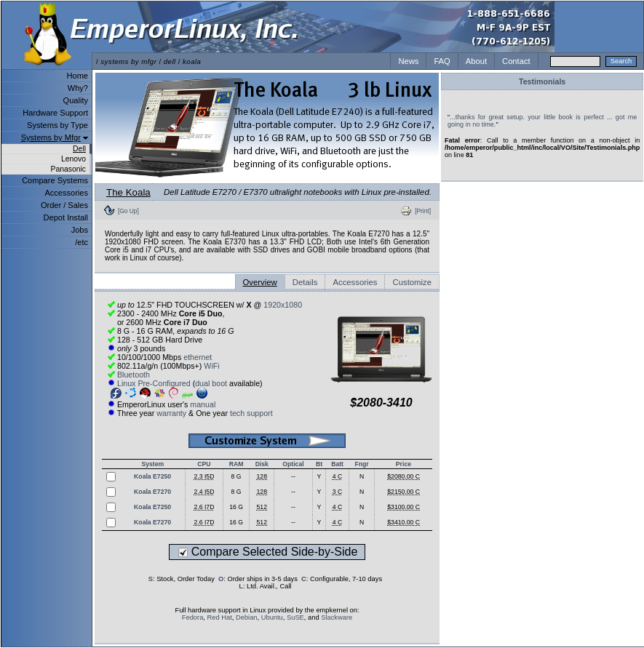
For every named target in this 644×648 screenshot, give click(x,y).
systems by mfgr (128, 61)
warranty (171, 413)
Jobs (80, 230)
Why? (78, 88)
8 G (236, 476)
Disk (262, 464)
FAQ (442, 61)
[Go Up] (128, 211)
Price (404, 464)
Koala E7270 (152, 492)
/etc (82, 242)
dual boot (211, 383)
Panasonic (68, 169)
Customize (412, 282)
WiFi (211, 366)
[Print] (423, 211)
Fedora (193, 617)
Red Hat (220, 617)
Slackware (337, 617)
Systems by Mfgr (51, 137)
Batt (337, 464)
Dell (79, 149)
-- (293, 476)
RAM (236, 464)
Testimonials (542, 81)
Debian (247, 617)
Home (77, 76)
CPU (204, 464)
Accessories (66, 193)
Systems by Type (57, 125)
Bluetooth (134, 375)
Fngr (361, 464)
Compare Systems (55, 180)
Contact (516, 61)
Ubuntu (272, 617)
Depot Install (66, 217)
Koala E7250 (152, 476)
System (152, 464)
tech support (251, 413)
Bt (319, 464)
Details (305, 282)
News (408, 61)
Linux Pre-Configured (154, 383)
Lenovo (73, 159)
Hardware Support (55, 113)
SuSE (295, 617)
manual (203, 404)
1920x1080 (283, 305)
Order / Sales (64, 205)
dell (170, 61)
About (476, 61)
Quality (76, 100)
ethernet (198, 357)
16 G (236, 507)
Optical (293, 464)
